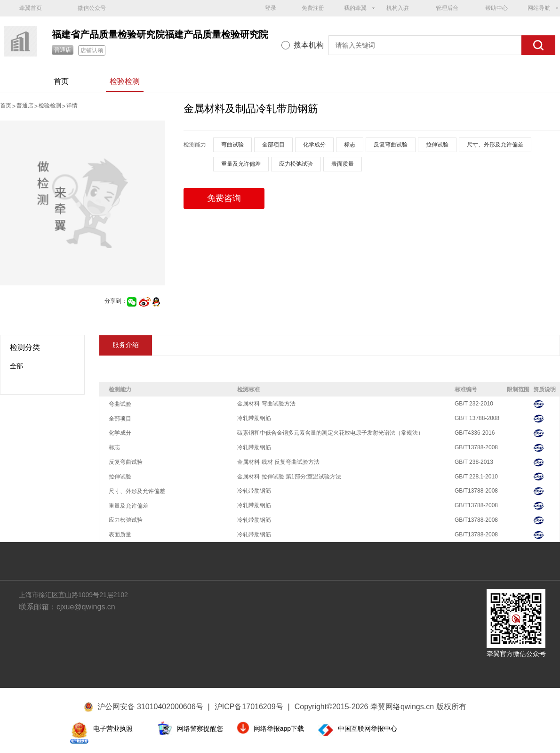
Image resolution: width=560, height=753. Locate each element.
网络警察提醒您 (200, 729)
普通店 (63, 50)
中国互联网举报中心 (368, 729)
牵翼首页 (31, 8)
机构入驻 (398, 8)
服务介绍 (126, 345)
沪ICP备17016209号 (252, 707)
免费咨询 (224, 198)
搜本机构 (309, 45)
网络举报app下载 (279, 729)
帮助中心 (496, 8)
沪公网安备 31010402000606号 (150, 707)
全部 (16, 366)
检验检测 (125, 81)
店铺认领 (92, 50)
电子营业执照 (113, 729)
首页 (61, 81)
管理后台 (447, 8)
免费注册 (313, 8)
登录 (271, 8)
